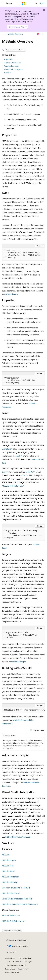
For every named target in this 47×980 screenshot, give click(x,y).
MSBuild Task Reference (12, 486)
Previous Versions (25, 958)
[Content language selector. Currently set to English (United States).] (16, 940)
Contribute (17, 962)
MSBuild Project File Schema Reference (19, 904)
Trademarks (22, 969)
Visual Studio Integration (14, 69)
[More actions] (43, 34)
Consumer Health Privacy (15, 965)
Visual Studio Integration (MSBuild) (17, 899)
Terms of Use (10, 969)
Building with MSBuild (12, 63)
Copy (4, 472)
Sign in (42, 3)
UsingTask (6, 449)
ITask (18, 456)
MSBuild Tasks (8, 866)
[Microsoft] (24, 3)
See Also (7, 72)
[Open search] (36, 3)
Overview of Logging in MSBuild (16, 888)
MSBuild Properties (10, 877)
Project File (8, 59)
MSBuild (6, 855)
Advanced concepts (12, 66)
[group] (23, 710)
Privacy (27, 962)
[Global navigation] (3, 3)
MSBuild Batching (10, 882)
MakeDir (29, 472)
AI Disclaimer (10, 958)
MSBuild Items (12, 294)
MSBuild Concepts (15, 34)
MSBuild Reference (10, 916)
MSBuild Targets (19, 662)
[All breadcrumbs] (4, 34)
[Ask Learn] (38, 34)
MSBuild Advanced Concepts (18, 837)
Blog (7, 962)
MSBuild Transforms (11, 893)
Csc (24, 475)
